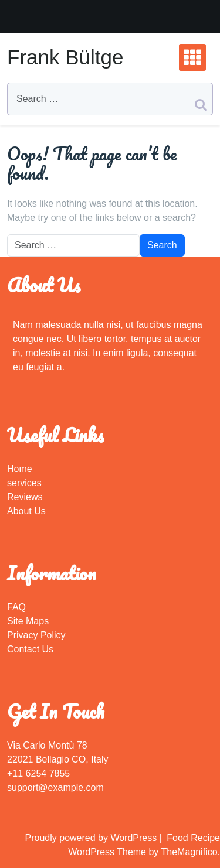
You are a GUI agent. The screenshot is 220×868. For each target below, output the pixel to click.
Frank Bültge (65, 57)
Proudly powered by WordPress (92, 838)
